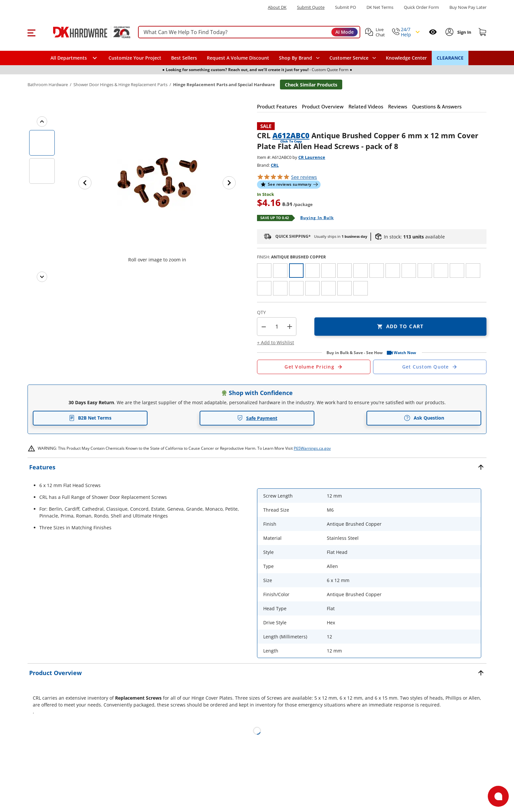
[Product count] (277, 327)
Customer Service (349, 58)
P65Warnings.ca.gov (312, 448)
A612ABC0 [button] (291, 135)
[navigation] (353, 58)
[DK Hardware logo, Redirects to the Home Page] (84, 32)
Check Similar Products (311, 85)
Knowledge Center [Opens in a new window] (406, 58)
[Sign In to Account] (464, 32)
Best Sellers (184, 58)
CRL (275, 165)
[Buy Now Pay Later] (468, 7)
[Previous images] (42, 122)
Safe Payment (257, 418)
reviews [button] (304, 177)
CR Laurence (312, 157)
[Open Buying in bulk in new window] (315, 218)
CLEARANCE (450, 58)
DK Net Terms (380, 7)
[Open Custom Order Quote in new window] (430, 367)
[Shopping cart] (483, 32)
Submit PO (346, 7)
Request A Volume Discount (238, 58)
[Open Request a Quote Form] (314, 367)
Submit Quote (311, 7)
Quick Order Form (421, 7)
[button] (31, 32)
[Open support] (498, 796)
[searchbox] (249, 32)
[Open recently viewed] (433, 32)
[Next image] (229, 183)
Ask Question (424, 418)
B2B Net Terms (90, 418)
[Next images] (42, 277)
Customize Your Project (135, 58)
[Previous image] (85, 183)
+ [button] (290, 326)
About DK (277, 7)
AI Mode (345, 32)
